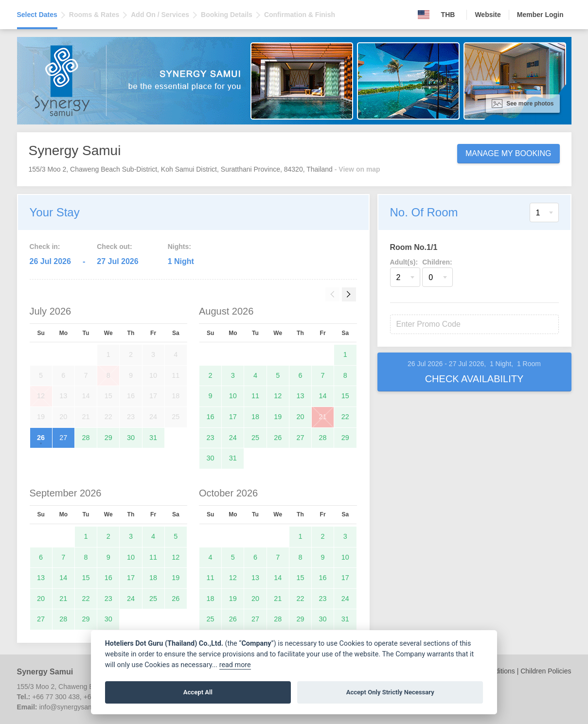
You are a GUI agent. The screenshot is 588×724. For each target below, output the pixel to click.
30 (131, 438)
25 (255, 438)
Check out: (114, 247)
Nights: (179, 247)
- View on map (357, 169)
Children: (437, 262)
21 (323, 417)
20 (300, 417)
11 (255, 396)
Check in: (45, 247)
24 (233, 438)
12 (278, 396)
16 (211, 417)
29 (108, 438)
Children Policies (546, 671)
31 (153, 438)
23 (211, 438)
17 (233, 417)
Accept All (198, 692)
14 (323, 396)
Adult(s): (404, 262)
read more (235, 665)
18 (255, 417)
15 (345, 396)
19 (278, 417)
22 (345, 417)
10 (233, 396)
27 (63, 438)
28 (86, 438)
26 (41, 438)
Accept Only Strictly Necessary (390, 692)
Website (488, 15)
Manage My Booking (508, 153)
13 (300, 396)
